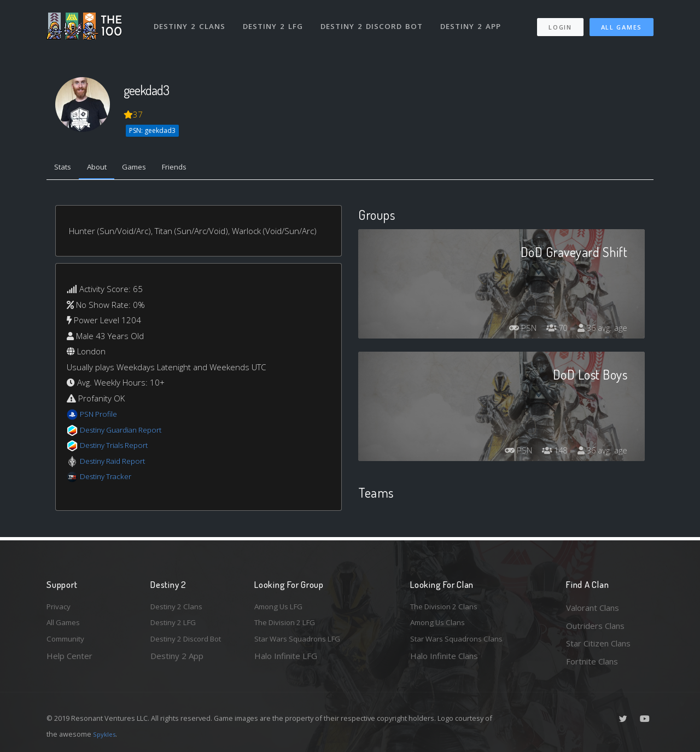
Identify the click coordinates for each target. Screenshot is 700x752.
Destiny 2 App (474, 21)
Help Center (69, 661)
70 (552, 330)
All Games (622, 22)
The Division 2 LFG (289, 626)
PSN (514, 330)
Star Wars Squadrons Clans (461, 643)
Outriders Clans (595, 626)
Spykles (106, 734)
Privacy (60, 608)
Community (68, 643)
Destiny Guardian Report (126, 432)
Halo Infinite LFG (286, 661)
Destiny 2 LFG (276, 21)
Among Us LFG (282, 608)
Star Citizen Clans (598, 643)
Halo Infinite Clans (444, 661)
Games (146, 168)
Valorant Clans (593, 608)
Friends (191, 168)
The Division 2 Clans (448, 608)
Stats (65, 168)
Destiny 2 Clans (191, 21)
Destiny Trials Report (118, 447)
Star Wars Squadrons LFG (302, 643)
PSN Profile (101, 416)
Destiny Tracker (109, 479)
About (104, 168)
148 (549, 453)
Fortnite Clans (592, 661)
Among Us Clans (441, 626)
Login (560, 22)
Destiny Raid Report (117, 463)
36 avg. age (601, 330)
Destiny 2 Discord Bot (375, 21)
